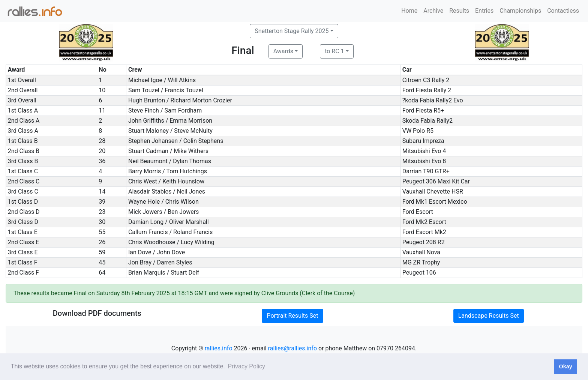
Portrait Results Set (292, 316)
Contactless (563, 11)
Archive (433, 11)
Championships (520, 11)
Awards (283, 51)
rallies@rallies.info (292, 348)
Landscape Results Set (489, 316)
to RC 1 (334, 51)
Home (409, 11)
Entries (484, 11)
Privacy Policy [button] (246, 366)
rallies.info (219, 348)
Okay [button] (565, 366)
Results (459, 11)
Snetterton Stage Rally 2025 (292, 31)
